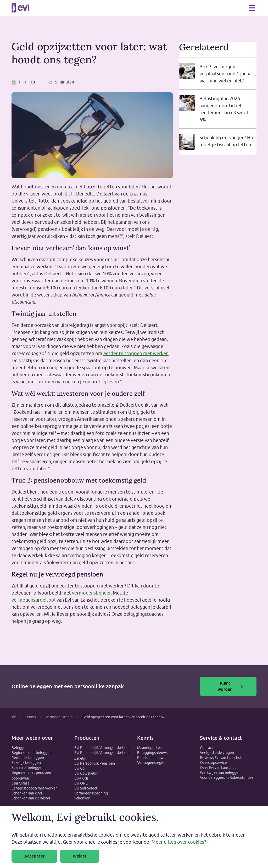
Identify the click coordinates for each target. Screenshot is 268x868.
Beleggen (19, 748)
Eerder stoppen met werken (35, 788)
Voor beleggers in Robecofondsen (228, 777)
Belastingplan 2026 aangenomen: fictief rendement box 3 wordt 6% (225, 109)
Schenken (82, 798)
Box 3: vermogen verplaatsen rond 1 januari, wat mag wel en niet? (228, 74)
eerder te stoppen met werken (136, 353)
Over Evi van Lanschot (218, 768)
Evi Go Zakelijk (86, 773)
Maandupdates (149, 748)
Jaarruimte (21, 783)
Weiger (80, 856)
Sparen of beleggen (27, 768)
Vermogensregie (151, 763)
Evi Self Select (86, 788)
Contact (207, 748)
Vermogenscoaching (91, 793)
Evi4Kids (81, 778)
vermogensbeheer (91, 593)
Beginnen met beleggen (32, 753)
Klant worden (231, 686)
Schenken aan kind (27, 793)
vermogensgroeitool (34, 600)
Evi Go (79, 768)
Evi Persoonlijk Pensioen (95, 763)
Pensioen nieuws (151, 758)
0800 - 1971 (240, 8)
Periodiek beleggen (28, 758)
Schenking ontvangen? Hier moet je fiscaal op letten (228, 141)
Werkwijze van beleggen (220, 772)
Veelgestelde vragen (217, 753)
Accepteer (34, 856)
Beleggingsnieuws (152, 753)
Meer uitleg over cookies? (179, 842)
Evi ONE (81, 783)
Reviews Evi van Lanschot (221, 758)
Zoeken (229, 7)
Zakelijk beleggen (26, 763)
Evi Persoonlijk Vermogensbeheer (102, 748)
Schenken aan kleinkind (31, 798)
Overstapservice (213, 763)
